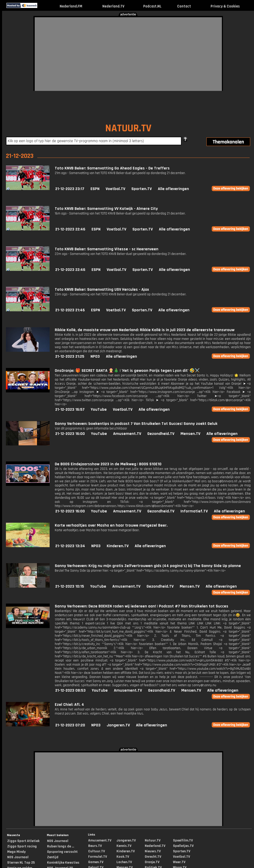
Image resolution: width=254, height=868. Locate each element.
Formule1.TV (98, 857)
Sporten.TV (142, 189)
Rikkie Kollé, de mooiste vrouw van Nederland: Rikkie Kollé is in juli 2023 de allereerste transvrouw (145, 330)
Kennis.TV (124, 846)
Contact (184, 6)
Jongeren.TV (118, 725)
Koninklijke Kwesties (63, 863)
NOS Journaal (18, 857)
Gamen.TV (96, 862)
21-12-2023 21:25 (70, 356)
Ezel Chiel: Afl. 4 (69, 705)
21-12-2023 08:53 (70, 690)
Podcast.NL (152, 6)
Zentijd (53, 857)
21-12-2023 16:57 (70, 410)
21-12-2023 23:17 (70, 189)
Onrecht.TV (153, 857)
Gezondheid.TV (161, 434)
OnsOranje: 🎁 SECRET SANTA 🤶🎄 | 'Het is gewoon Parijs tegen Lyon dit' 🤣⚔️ (127, 371)
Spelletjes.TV (183, 846)
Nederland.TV (113, 6)
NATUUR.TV (128, 128)
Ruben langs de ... (61, 846)
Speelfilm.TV (183, 840)
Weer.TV (179, 862)
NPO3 (95, 356)
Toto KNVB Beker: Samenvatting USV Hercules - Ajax (102, 290)
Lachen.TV (124, 862)
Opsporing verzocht (62, 852)
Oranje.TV (152, 862)
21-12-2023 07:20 (70, 725)
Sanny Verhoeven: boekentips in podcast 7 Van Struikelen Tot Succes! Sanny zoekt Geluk (136, 424)
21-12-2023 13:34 (70, 546)
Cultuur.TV (97, 851)
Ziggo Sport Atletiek (23, 841)
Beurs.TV (95, 846)
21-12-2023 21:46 (70, 310)
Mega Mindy (16, 852)
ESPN (95, 189)
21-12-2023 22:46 (70, 229)
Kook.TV (123, 857)
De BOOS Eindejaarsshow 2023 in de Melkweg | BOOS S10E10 (108, 464)
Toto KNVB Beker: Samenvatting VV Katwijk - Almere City (106, 209)
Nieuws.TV (153, 851)
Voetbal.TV (115, 189)
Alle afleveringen (173, 189)
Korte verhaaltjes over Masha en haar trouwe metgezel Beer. (111, 525)
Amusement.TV (127, 434)
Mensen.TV (190, 434)
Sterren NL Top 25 (21, 863)
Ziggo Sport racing (22, 846)
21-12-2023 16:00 (70, 434)
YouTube (99, 410)
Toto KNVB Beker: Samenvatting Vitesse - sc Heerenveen (107, 249)
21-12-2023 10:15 (70, 586)
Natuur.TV (153, 840)
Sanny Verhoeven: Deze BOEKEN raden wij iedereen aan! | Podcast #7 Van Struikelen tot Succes (142, 606)
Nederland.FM (71, 6)
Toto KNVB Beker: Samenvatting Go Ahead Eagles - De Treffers (112, 168)
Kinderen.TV (118, 546)
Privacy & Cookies (225, 6)
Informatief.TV (194, 511)
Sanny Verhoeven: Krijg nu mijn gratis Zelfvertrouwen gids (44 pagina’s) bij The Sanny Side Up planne (148, 566)
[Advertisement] (83, 53)
